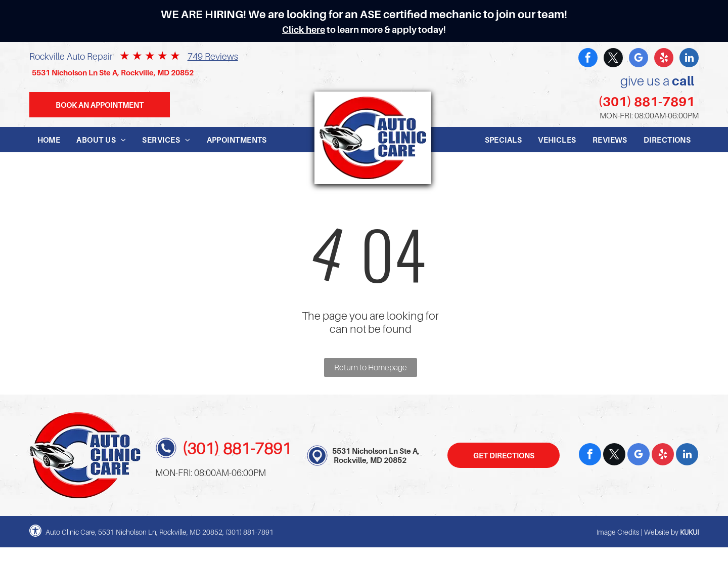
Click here (304, 30)
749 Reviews (213, 56)
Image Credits (618, 532)
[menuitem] (49, 140)
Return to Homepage (371, 367)
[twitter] (613, 59)
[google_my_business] (639, 59)
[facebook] (588, 59)
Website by (661, 532)
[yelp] (664, 59)
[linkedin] (689, 59)
